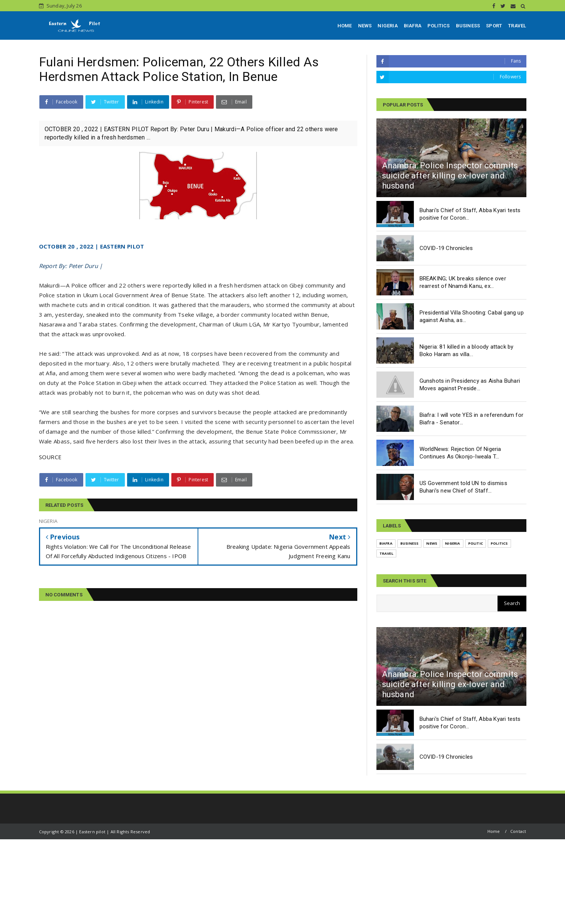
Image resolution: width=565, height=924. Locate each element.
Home (494, 831)
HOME (345, 26)
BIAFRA (413, 26)
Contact (518, 831)
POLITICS (439, 26)
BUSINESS (468, 26)
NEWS (365, 26)
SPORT (494, 26)
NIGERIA (387, 26)
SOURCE (50, 457)
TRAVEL (517, 26)
